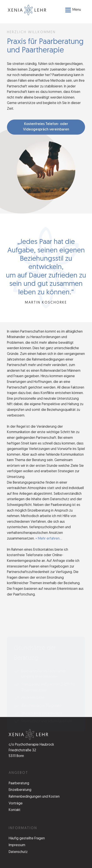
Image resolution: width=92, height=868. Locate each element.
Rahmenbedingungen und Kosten (34, 797)
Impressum (17, 845)
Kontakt (15, 810)
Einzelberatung (20, 790)
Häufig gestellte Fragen (27, 838)
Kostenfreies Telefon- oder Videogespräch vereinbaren (46, 127)
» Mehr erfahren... (49, 539)
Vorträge (16, 804)
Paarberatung (19, 783)
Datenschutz (18, 852)
